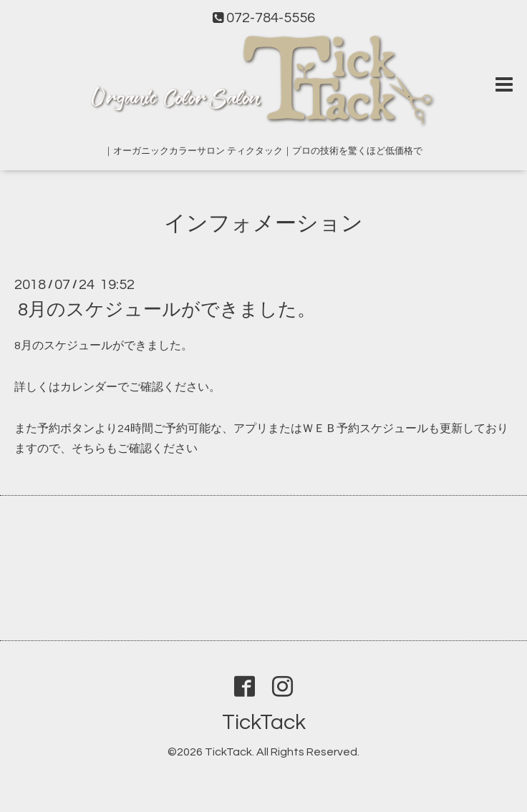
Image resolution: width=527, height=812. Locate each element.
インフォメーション (263, 224)
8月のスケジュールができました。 (167, 310)
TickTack (264, 722)
